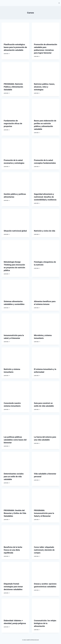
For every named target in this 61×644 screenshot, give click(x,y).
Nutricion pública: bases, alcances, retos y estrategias (44, 87)
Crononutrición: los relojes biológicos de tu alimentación (45, 623)
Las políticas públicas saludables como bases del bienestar (15, 440)
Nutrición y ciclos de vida (45, 231)
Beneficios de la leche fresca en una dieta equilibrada (13, 550)
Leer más (7, 54)
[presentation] (15, 32)
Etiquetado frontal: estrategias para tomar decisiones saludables (13, 587)
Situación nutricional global (15, 231)
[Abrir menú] (59, 3)
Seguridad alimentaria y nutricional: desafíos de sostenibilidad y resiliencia (45, 197)
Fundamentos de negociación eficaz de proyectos (13, 123)
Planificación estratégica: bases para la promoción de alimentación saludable (15, 47)
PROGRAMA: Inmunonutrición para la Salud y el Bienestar (44, 513)
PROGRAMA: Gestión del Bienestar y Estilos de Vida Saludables (15, 513)
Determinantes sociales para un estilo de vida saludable (14, 477)
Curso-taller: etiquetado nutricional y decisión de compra (44, 550)
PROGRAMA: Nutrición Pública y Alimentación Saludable (13, 87)
